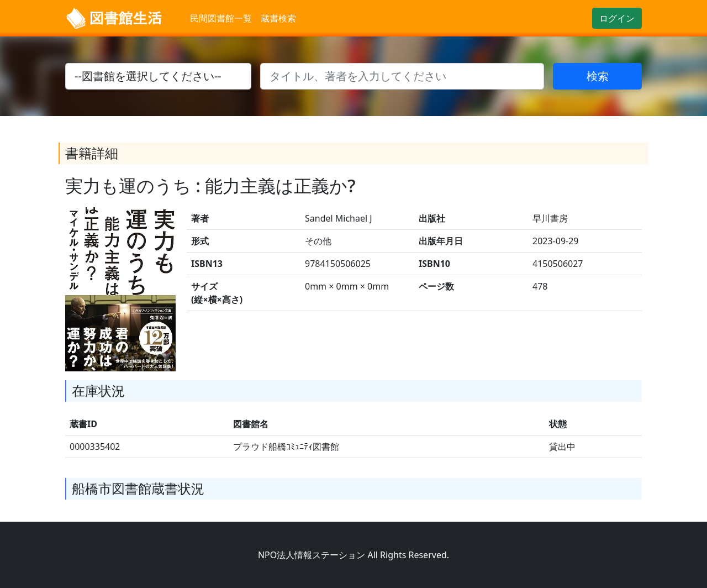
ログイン (617, 18)
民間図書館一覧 (221, 18)
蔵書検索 (278, 18)
